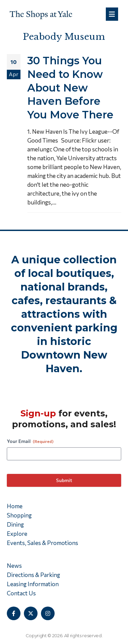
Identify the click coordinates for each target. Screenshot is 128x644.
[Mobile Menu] (112, 14)
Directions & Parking (33, 575)
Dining (15, 524)
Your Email (30, 441)
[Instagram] (48, 613)
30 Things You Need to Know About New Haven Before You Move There (70, 88)
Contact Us (21, 593)
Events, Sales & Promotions (42, 543)
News (14, 566)
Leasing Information (33, 584)
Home (15, 506)
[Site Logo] (41, 14)
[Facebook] (14, 613)
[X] (31, 613)
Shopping (19, 515)
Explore (17, 534)
